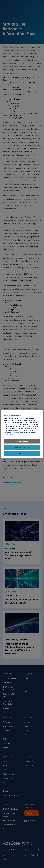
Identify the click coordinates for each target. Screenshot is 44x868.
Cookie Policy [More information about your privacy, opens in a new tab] (11, 435)
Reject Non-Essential (22, 447)
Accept (22, 453)
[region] (22, 434)
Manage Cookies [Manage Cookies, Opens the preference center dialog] (22, 441)
